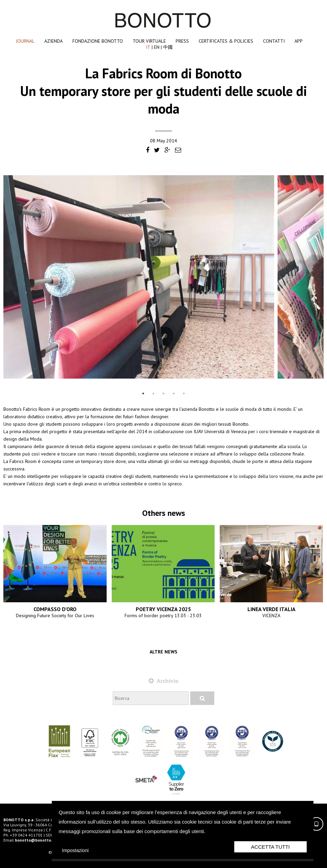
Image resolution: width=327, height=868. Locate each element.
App (299, 41)
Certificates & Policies (226, 41)
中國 (168, 47)
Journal (25, 41)
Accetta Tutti (270, 847)
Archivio (163, 681)
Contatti (274, 41)
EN (157, 47)
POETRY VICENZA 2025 (163, 609)
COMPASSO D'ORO (55, 609)
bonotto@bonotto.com (37, 840)
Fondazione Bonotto (98, 41)
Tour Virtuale (149, 41)
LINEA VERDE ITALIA (271, 609)
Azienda (53, 41)
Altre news (163, 652)
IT (148, 47)
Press (182, 41)
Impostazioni (75, 850)
